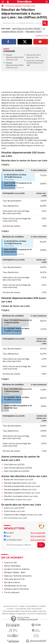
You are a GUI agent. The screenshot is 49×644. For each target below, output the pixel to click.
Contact (10, 609)
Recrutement (37, 609)
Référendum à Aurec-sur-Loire (18, 500)
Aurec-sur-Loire (33, 61)
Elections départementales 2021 (21, 6)
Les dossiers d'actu (13, 540)
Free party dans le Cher (15, 579)
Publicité (43, 606)
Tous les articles (20, 609)
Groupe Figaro (21, 614)
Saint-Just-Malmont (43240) (16, 471)
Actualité (9, 533)
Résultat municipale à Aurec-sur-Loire (21, 496)
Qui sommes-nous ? (11, 606)
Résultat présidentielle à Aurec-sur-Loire (22, 486)
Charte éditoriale (32, 606)
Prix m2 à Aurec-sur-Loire (15, 518)
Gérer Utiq (42, 611)
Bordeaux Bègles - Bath (15, 572)
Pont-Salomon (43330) (14, 465)
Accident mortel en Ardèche (17, 569)
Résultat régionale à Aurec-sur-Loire (20, 483)
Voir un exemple (38, 533)
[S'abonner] (24, 545)
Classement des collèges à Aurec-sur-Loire (23, 515)
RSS (29, 609)
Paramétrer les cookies (29, 611)
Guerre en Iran (11, 563)
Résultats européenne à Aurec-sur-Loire (22, 493)
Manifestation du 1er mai (15, 586)
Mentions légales (9, 614)
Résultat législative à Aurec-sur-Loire (20, 490)
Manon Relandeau (12, 566)
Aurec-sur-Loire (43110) (14, 508)
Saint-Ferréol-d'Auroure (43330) (18, 468)
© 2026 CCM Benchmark (37, 614)
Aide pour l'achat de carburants (18, 576)
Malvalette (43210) (34, 32)
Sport (7, 536)
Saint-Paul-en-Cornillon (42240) (26, 29)
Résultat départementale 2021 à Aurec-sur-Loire (15, 57)
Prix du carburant (12, 592)
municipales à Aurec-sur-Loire (25, 138)
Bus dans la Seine (12, 582)
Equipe (22, 606)
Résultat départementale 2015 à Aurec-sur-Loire (15, 65)
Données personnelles (11, 611)
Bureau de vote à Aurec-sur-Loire (19, 480)
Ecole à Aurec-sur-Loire (14, 511)
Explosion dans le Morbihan (17, 589)
